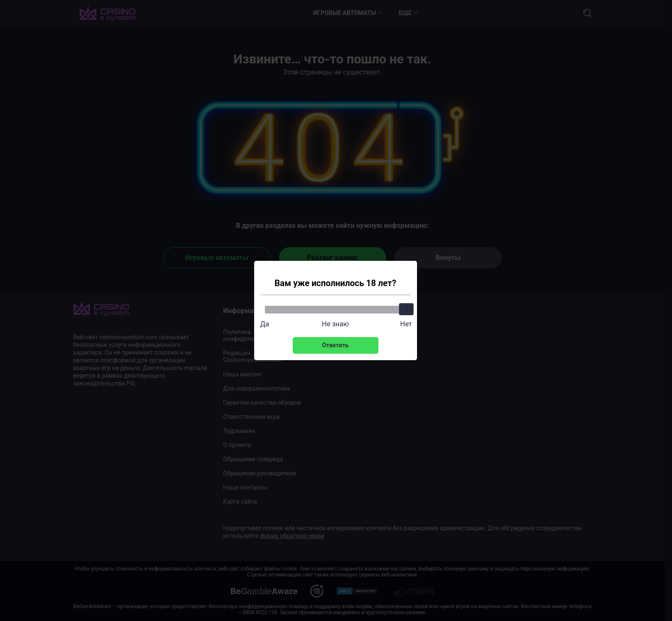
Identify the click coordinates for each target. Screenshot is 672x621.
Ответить (335, 345)
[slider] (406, 309)
